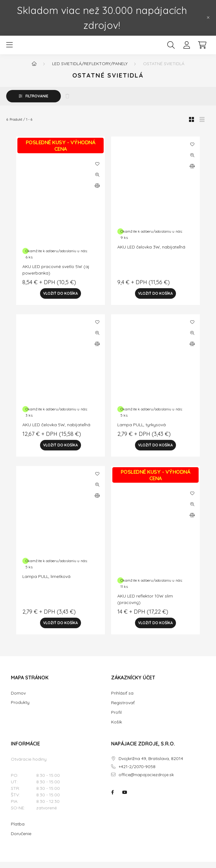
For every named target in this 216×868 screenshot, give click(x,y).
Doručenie (21, 840)
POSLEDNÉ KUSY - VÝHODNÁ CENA (61, 152)
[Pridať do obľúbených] (97, 170)
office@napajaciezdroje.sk (146, 781)
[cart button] (202, 48)
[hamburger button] (9, 48)
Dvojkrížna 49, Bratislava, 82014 (151, 765)
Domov (18, 699)
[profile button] (187, 48)
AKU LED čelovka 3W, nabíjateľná (151, 253)
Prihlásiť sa (122, 699)
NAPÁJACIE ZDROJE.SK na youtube (125, 799)
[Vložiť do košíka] (61, 300)
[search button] (171, 48)
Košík (117, 728)
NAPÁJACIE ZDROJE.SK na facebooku (112, 799)
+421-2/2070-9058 (137, 773)
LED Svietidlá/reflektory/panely (90, 70)
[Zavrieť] (208, 18)
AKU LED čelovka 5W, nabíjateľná (56, 431)
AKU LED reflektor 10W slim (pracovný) (145, 605)
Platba (18, 830)
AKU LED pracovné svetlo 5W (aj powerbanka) (56, 276)
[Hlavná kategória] (34, 70)
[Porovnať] (97, 192)
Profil (116, 718)
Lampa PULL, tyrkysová (142, 431)
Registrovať (123, 709)
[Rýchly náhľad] (97, 181)
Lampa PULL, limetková (46, 583)
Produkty (20, 709)
